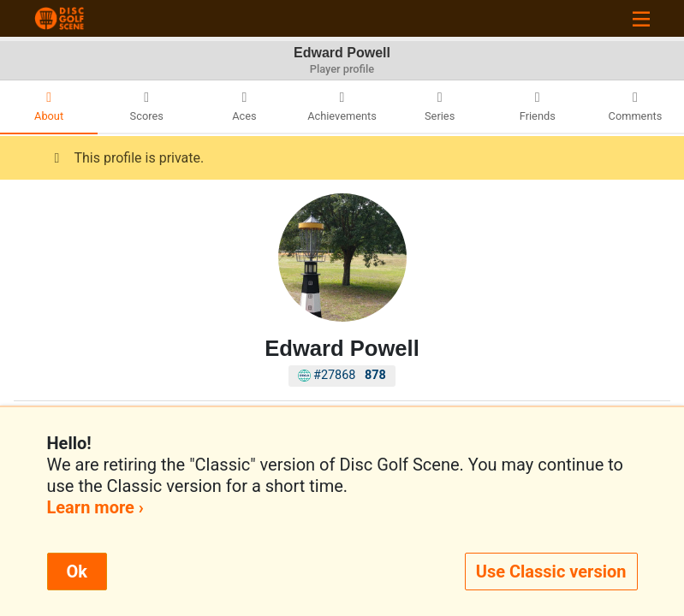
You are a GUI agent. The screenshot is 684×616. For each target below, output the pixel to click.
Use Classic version (551, 572)
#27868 (342, 375)
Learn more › (95, 507)
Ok (77, 572)
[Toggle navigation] (641, 18)
